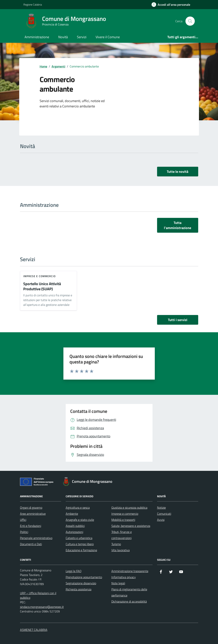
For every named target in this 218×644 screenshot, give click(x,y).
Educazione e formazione (81, 550)
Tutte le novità (178, 172)
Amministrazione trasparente (130, 571)
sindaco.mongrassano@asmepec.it (42, 607)
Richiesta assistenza (79, 589)
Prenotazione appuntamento (84, 577)
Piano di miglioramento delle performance (129, 592)
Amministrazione (37, 37)
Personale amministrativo (36, 538)
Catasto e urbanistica (79, 538)
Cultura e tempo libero (80, 544)
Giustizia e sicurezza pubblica (129, 508)
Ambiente (72, 514)
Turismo (116, 544)
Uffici (23, 520)
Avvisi (161, 520)
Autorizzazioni (74, 532)
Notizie (161, 508)
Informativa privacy (124, 577)
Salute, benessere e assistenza (131, 526)
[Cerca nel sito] (190, 21)
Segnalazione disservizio (81, 583)
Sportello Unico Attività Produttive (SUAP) (42, 286)
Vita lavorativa (121, 550)
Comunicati (164, 514)
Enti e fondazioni (31, 526)
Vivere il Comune (108, 37)
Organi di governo (31, 508)
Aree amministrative (33, 514)
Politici (24, 532)
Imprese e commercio (40, 276)
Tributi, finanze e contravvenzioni (122, 535)
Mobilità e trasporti (123, 520)
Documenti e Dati (31, 544)
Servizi (82, 37)
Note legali (118, 583)
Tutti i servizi (178, 320)
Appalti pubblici (75, 526)
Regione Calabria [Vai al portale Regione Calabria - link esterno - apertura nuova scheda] (33, 4)
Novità (63, 37)
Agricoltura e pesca (78, 508)
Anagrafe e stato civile (80, 520)
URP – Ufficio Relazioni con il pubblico (38, 595)
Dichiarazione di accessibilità (129, 601)
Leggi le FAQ (74, 571)
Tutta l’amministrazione (178, 225)
